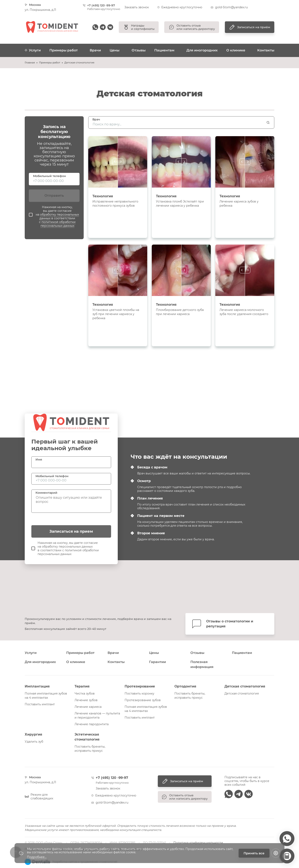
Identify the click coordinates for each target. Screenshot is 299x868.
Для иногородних (202, 50)
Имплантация (37, 686)
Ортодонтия (185, 686)
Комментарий (46, 493)
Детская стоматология (245, 686)
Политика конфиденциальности (198, 843)
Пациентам (164, 50)
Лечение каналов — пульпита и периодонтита (97, 715)
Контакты (266, 50)
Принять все (254, 853)
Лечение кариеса (88, 707)
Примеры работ (64, 50)
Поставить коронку (139, 693)
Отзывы (139, 50)
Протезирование (140, 686)
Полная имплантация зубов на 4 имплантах (46, 696)
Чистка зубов (85, 693)
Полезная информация (202, 664)
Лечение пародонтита (92, 724)
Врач (96, 119)
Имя (39, 459)
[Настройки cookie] (276, 853)
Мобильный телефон (50, 176)
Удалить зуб (34, 742)
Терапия (82, 686)
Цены (115, 50)
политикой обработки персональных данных (58, 224)
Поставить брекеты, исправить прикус (190, 696)
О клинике (236, 50)
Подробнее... (37, 857)
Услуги (33, 50)
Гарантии (157, 662)
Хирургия (33, 734)
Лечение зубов (86, 700)
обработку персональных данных (59, 216)
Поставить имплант (40, 704)
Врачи (95, 50)
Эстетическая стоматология (87, 737)
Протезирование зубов (143, 700)
